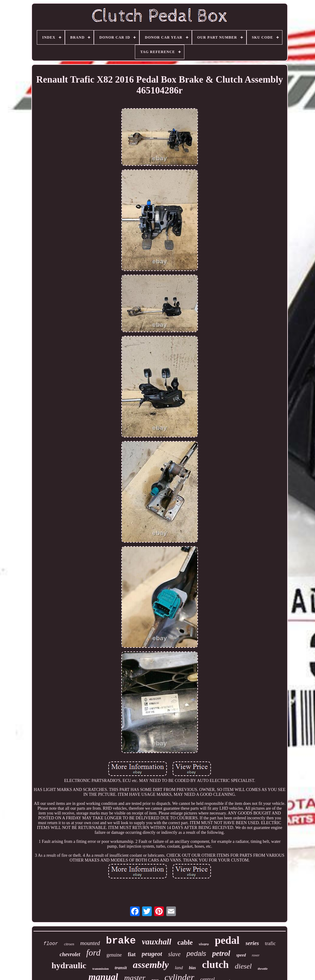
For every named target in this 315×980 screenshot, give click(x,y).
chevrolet (70, 954)
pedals (196, 954)
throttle (263, 969)
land (179, 968)
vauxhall (157, 942)
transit (121, 968)
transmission (100, 969)
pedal (227, 940)
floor (51, 944)
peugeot (152, 954)
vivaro (204, 944)
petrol (221, 953)
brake (121, 941)
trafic (270, 943)
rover (256, 955)
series (252, 943)
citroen (69, 944)
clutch (215, 964)
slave (174, 954)
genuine (114, 955)
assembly (151, 965)
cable (185, 942)
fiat (132, 954)
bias (192, 968)
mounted (90, 943)
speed (241, 955)
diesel (243, 966)
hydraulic (69, 965)
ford (93, 953)
